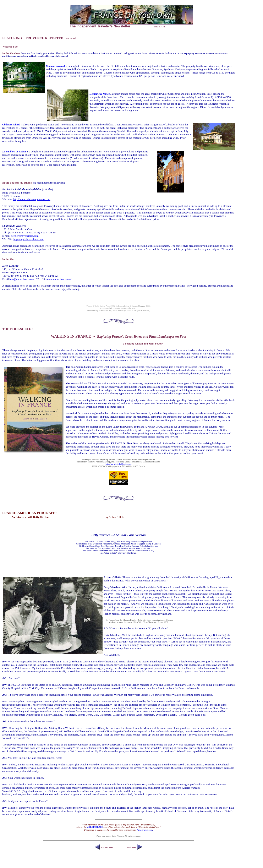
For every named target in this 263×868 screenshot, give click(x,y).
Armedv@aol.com (144, 830)
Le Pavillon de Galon (14, 151)
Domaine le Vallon (100, 94)
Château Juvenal (55, 66)
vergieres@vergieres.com (25, 236)
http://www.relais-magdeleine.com (32, 199)
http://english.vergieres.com (29, 239)
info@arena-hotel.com (21, 279)
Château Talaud (11, 124)
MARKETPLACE (95, 827)
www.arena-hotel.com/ (59, 279)
